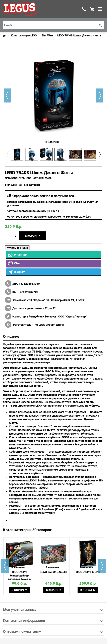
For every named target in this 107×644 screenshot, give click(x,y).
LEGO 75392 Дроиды (54, 572)
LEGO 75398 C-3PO (88, 572)
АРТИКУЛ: (39, 178)
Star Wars (47, 35)
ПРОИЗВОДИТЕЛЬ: (15, 178)
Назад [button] (7, 95)
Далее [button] (100, 95)
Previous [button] (7, 155)
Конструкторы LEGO (24, 35)
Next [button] (100, 155)
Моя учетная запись (20, 609)
